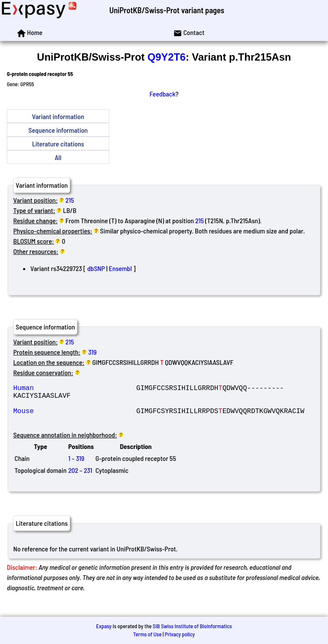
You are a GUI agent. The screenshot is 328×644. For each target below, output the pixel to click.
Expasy (104, 626)
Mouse (75, 417)
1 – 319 (76, 467)
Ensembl (120, 268)
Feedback (163, 94)
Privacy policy (180, 634)
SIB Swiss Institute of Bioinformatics (192, 626)
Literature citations (58, 144)
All (58, 157)
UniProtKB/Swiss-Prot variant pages (167, 10)
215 (70, 200)
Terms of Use (148, 634)
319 (93, 352)
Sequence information (58, 130)
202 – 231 (80, 479)
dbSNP (96, 268)
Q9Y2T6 (166, 57)
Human (75, 389)
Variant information (58, 116)
